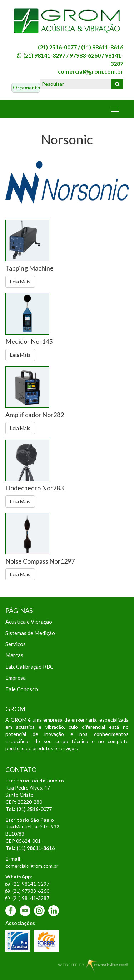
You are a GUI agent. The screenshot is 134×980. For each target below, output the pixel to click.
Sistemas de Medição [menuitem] (30, 633)
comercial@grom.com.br (91, 71)
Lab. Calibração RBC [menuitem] (29, 667)
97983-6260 (85, 55)
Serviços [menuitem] (16, 644)
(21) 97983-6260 (27, 891)
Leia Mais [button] (20, 281)
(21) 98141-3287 (27, 898)
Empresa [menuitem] (16, 678)
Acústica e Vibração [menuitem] (29, 622)
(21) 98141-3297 (44, 55)
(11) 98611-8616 (102, 47)
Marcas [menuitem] (14, 655)
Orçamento (26, 87)
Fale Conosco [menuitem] (22, 689)
